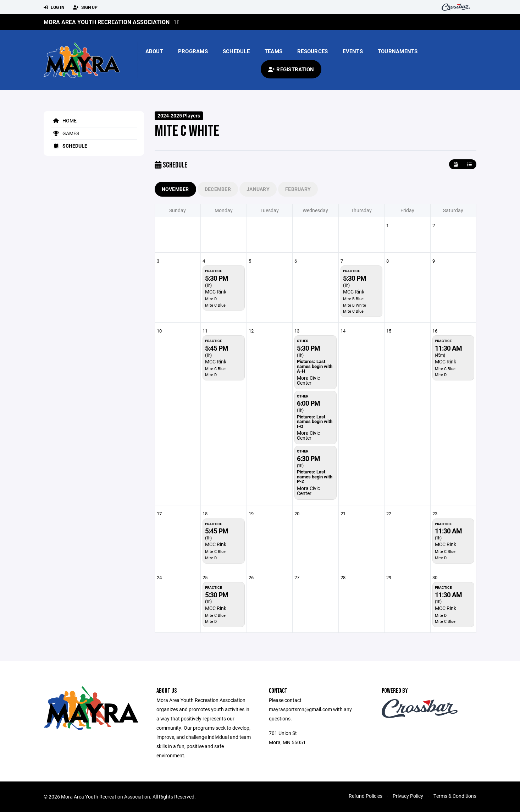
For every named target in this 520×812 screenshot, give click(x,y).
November (175, 189)
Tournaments (398, 51)
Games (65, 133)
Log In (54, 7)
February (298, 189)
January (258, 189)
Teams (273, 51)
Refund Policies (366, 796)
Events (353, 51)
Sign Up (85, 7)
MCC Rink (216, 292)
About (154, 51)
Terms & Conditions (455, 796)
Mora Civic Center (308, 380)
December (218, 189)
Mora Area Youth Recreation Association (107, 22)
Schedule (236, 51)
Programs (193, 51)
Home (64, 120)
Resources (312, 51)
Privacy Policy (408, 796)
